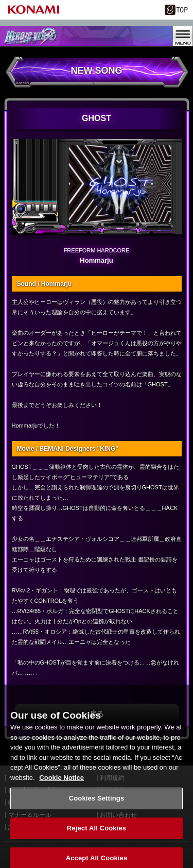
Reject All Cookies (97, 833)
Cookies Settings (97, 803)
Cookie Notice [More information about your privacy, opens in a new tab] (62, 782)
